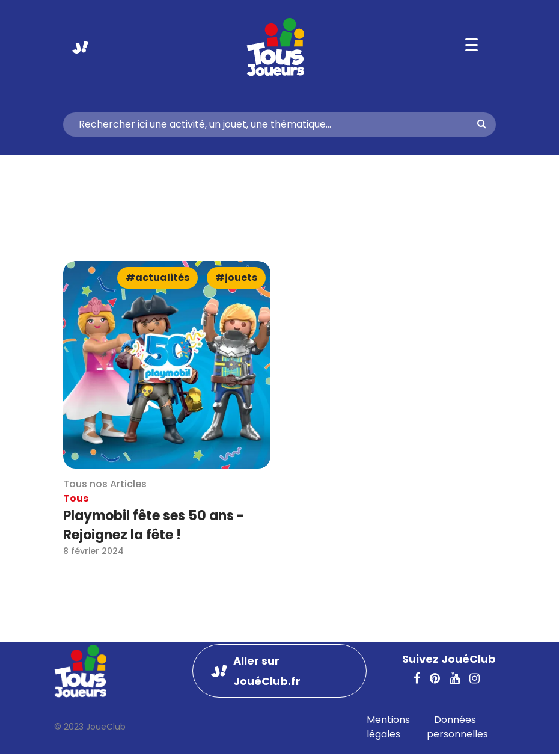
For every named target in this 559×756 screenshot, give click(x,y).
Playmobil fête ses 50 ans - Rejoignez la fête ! (154, 525)
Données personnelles (457, 727)
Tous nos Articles (105, 484)
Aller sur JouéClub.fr (80, 47)
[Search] (275, 124)
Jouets (241, 278)
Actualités (162, 278)
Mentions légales (388, 727)
